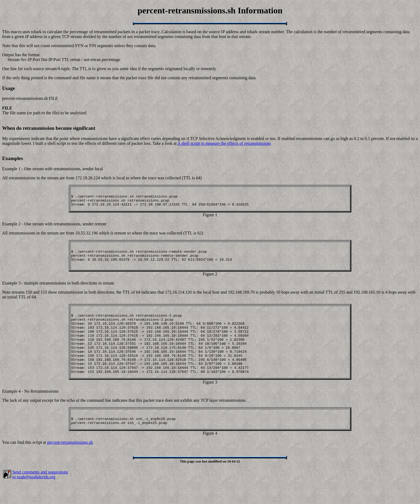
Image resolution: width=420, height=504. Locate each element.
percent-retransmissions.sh (70, 465)
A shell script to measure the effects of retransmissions (224, 143)
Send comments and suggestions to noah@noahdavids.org (40, 497)
